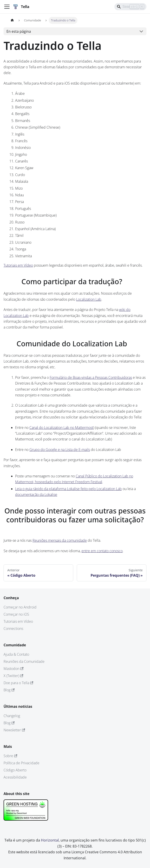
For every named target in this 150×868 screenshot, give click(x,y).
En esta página (19, 31)
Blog (9, 690)
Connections (13, 629)
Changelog (12, 716)
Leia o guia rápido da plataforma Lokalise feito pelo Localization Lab (68, 489)
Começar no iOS (16, 614)
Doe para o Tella (18, 683)
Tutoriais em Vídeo (18, 265)
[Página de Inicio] (12, 20)
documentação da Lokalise (36, 495)
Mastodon (13, 669)
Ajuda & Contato (16, 654)
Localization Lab (89, 299)
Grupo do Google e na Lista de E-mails (60, 450)
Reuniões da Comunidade (24, 661)
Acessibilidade (15, 777)
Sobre (10, 756)
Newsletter (14, 730)
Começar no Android (20, 607)
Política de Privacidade (21, 763)
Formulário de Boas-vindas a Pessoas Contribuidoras (91, 377)
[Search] (130, 7)
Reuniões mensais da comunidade (60, 540)
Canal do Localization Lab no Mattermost (61, 428)
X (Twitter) (13, 676)
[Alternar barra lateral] (7, 7)
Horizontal (50, 840)
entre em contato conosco (102, 551)
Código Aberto (15, 770)
